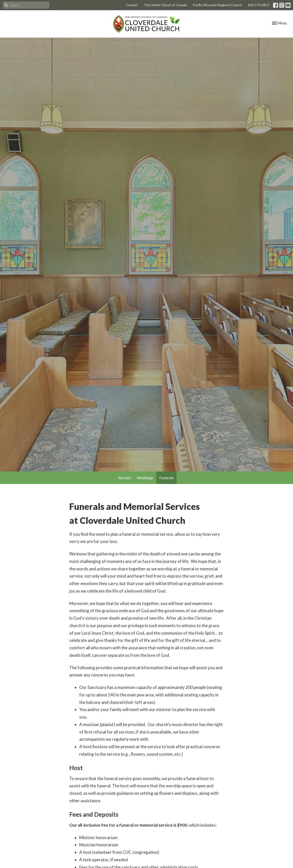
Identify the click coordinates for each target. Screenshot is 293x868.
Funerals (166, 478)
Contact (132, 5)
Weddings (145, 478)
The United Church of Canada (165, 5)
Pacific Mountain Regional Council (217, 5)
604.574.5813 (259, 5)
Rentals (125, 478)
